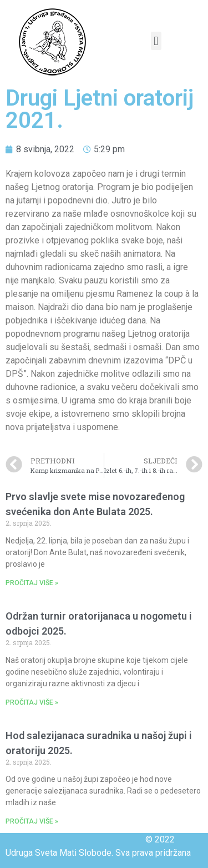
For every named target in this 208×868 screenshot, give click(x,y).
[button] (156, 41)
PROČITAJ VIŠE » (32, 583)
